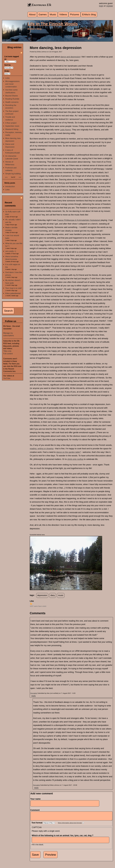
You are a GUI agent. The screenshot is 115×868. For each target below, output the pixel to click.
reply (34, 696)
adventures (84, 418)
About (32, 14)
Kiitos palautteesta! (13, 293)
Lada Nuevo (65, 130)
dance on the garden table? (69, 452)
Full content (8, 354)
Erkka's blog (89, 14)
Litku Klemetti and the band (56, 75)
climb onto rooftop (75, 459)
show (53, 275)
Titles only (7, 351)
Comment (36, 810)
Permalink (34, 693)
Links (7, 78)
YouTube (7, 378)
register (110, 6)
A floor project (11, 123)
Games (43, 14)
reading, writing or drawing (42, 449)
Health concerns (12, 102)
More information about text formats (70, 824)
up (31, 604)
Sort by (8, 65)
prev (6, 177)
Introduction (10, 186)
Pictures (75, 14)
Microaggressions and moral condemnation (12, 84)
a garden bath (54, 418)
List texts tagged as (12, 58)
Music (53, 14)
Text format (37, 824)
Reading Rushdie (12, 99)
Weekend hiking (12, 129)
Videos (63, 14)
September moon (12, 126)
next (20, 177)
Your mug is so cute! (13, 288)
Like (32, 601)
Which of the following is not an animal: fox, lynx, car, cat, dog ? (63, 837)
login (101, 6)
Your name (35, 799)
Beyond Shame (12, 96)
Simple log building (13, 174)
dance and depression (70, 57)
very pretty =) (11, 251)
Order (7, 71)
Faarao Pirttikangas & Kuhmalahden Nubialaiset (79, 220)
